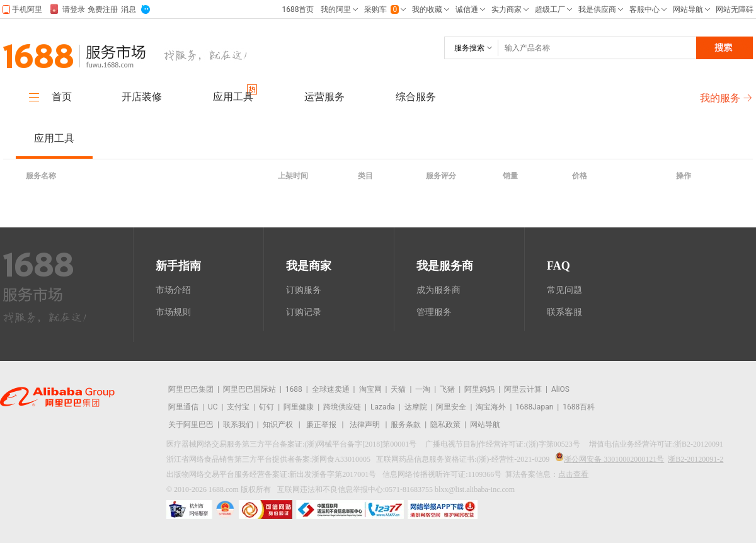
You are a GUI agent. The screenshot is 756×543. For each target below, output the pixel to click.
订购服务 (304, 290)
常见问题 (564, 290)
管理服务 (434, 312)
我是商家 (309, 266)
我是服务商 (445, 266)
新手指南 (178, 266)
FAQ (558, 266)
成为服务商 (438, 290)
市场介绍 (173, 290)
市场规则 (173, 312)
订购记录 (304, 312)
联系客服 (564, 312)
